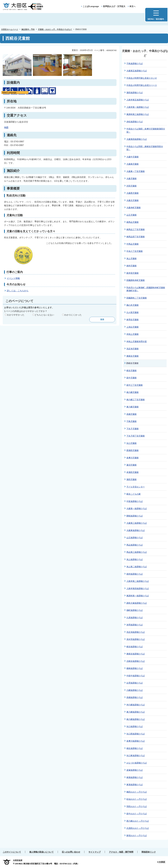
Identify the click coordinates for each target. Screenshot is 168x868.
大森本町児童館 (134, 208)
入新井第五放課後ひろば (138, 100)
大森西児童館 (133, 193)
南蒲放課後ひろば (135, 777)
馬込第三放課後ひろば (137, 552)
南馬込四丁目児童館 (136, 237)
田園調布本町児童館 (136, 280)
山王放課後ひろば (135, 538)
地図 (6, 127)
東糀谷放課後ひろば (136, 654)
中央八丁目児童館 (135, 251)
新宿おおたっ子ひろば (137, 835)
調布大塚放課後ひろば (137, 603)
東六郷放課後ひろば (136, 712)
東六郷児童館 (133, 407)
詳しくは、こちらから (18, 291)
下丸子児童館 (133, 429)
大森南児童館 (133, 164)
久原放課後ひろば (135, 618)
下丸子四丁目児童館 (136, 436)
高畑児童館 (131, 414)
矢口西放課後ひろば (136, 734)
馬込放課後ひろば (135, 545)
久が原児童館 (133, 312)
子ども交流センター (136, 487)
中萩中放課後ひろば (136, 676)
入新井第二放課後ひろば (138, 581)
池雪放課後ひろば (135, 625)
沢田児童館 (131, 186)
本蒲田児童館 (133, 472)
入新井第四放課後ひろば (138, 588)
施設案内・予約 (28, 29)
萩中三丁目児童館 (135, 385)
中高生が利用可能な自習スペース (142, 85)
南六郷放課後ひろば (136, 719)
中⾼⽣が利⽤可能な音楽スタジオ (142, 78)
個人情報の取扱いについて (41, 852)
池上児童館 (131, 258)
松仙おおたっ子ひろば (137, 799)
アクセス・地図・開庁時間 (121, 852)
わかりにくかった (73, 315)
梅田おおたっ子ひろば (137, 792)
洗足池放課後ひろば (136, 632)
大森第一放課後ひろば (137, 508)
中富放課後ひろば (135, 501)
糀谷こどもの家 (134, 494)
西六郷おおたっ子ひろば (138, 821)
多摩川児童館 (133, 458)
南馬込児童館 (133, 222)
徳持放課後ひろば (135, 574)
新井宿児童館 (133, 273)
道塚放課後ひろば (135, 770)
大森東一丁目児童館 (136, 171)
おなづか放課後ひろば (137, 763)
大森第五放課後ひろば (137, 71)
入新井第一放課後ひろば (138, 107)
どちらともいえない (44, 315)
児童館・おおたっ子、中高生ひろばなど (55, 29)
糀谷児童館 (131, 371)
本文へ (132, 6)
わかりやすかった (16, 315)
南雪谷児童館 (133, 320)
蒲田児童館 (131, 479)
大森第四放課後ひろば (137, 139)
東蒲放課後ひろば (135, 785)
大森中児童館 (133, 157)
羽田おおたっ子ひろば (137, 806)
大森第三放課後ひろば (137, 523)
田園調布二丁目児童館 (137, 298)
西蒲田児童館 (133, 450)
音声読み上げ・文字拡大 (114, 6)
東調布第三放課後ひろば (138, 114)
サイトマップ (95, 852)
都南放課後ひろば (135, 668)
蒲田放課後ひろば (135, 93)
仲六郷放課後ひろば (136, 705)
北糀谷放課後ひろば (136, 661)
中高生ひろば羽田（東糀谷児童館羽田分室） (145, 148)
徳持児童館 (131, 266)
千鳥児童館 (131, 421)
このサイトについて (12, 852)
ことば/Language (91, 6)
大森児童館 (131, 179)
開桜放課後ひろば (135, 516)
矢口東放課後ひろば (136, 755)
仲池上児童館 (133, 334)
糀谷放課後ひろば (135, 647)
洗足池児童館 (133, 349)
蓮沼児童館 (131, 465)
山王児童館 (131, 215)
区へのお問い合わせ (71, 852)
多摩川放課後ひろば (136, 741)
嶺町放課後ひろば (135, 610)
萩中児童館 (131, 378)
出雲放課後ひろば (135, 683)
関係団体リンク (149, 852)
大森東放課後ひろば (136, 530)
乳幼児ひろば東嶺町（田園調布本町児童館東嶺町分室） (146, 289)
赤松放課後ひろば (135, 122)
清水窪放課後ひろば (136, 639)
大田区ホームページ (10, 29)
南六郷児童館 (133, 392)
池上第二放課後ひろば (137, 567)
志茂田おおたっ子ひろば (138, 828)
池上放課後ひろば (135, 559)
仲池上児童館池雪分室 (137, 341)
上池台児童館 (133, 327)
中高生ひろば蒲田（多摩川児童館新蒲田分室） (146, 130)
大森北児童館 (133, 200)
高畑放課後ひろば (135, 697)
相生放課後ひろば (135, 748)
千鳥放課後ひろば (135, 63)
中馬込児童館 (133, 244)
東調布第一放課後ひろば (138, 596)
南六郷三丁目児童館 (136, 400)
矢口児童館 (131, 443)
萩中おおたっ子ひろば (137, 814)
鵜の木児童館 (133, 305)
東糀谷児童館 (133, 356)
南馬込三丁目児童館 (136, 229)
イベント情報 (13, 278)
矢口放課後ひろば (135, 726)
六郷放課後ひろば (135, 690)
